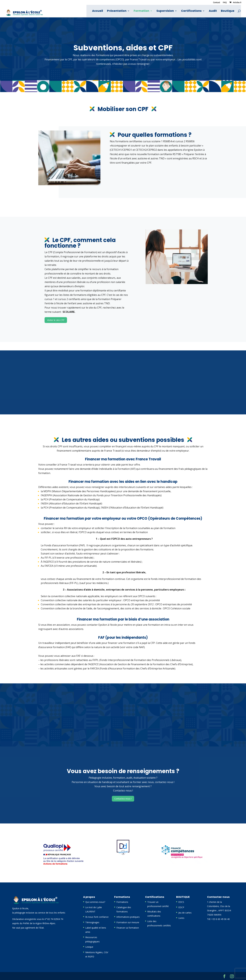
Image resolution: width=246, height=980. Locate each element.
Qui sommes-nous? (95, 902)
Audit (213, 11)
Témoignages (92, 922)
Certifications (192, 11)
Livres (181, 918)
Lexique (89, 947)
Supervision (165, 11)
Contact (217, 3)
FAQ (225, 3)
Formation (142, 11)
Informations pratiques (128, 917)
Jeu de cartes (185, 913)
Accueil (98, 11)
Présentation (117, 11)
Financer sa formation (128, 928)
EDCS (181, 902)
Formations (122, 902)
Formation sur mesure (128, 922)
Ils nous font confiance (97, 917)
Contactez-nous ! (123, 799)
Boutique (228, 11)
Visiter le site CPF (56, 320)
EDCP (181, 907)
